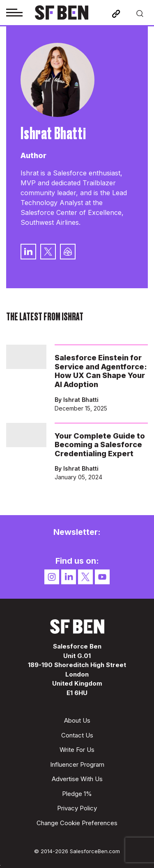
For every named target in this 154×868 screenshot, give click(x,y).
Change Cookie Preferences (77, 823)
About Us (77, 720)
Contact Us (77, 735)
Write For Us (77, 750)
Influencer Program (77, 764)
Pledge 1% (77, 794)
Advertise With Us (77, 779)
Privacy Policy (77, 808)
